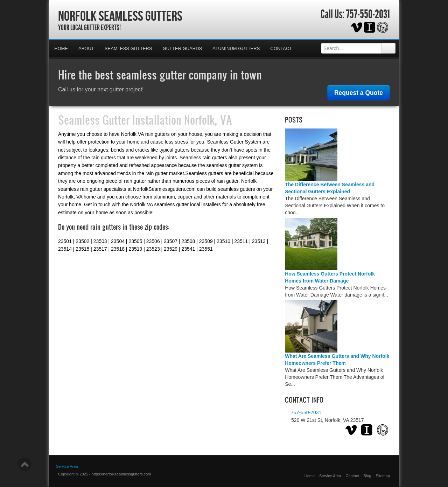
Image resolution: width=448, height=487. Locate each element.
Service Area (330, 476)
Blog (367, 476)
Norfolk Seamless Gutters (120, 16)
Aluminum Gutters (236, 48)
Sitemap (383, 476)
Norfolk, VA (208, 120)
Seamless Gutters (128, 48)
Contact (281, 48)
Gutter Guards (183, 48)
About (86, 48)
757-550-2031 (368, 14)
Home (61, 48)
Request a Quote (359, 93)
